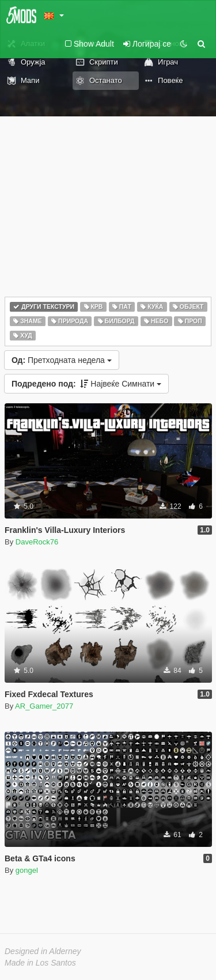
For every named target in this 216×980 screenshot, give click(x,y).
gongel (27, 870)
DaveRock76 (37, 542)
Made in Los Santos (40, 963)
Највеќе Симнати (86, 384)
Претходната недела (62, 360)
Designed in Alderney (43, 951)
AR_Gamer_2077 (44, 706)
